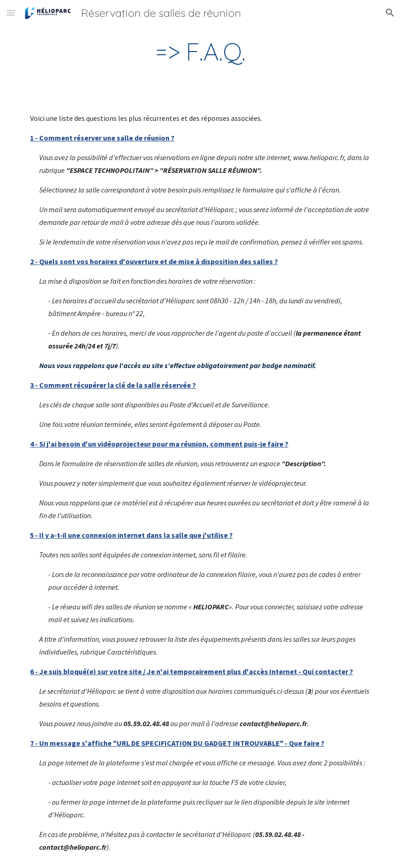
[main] (200, 52)
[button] (11, 13)
